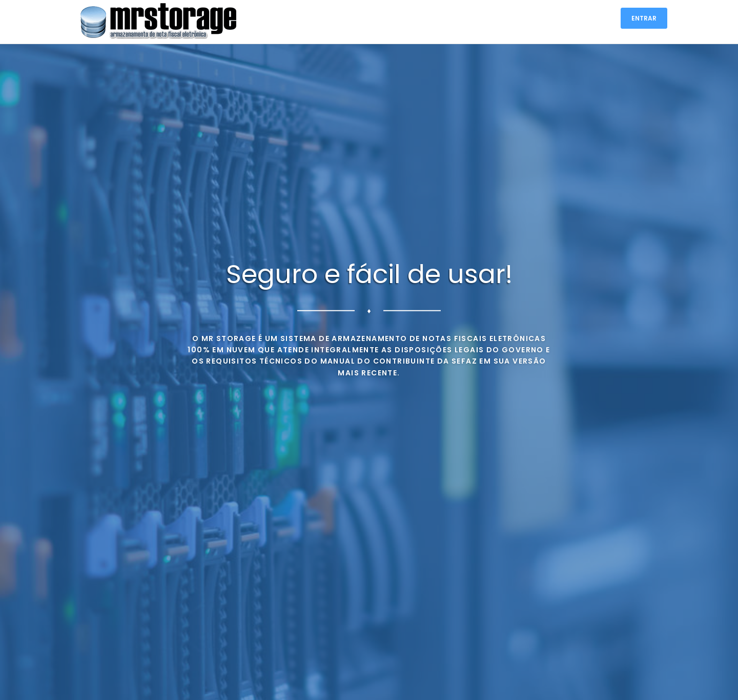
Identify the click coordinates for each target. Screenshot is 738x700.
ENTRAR (644, 18)
